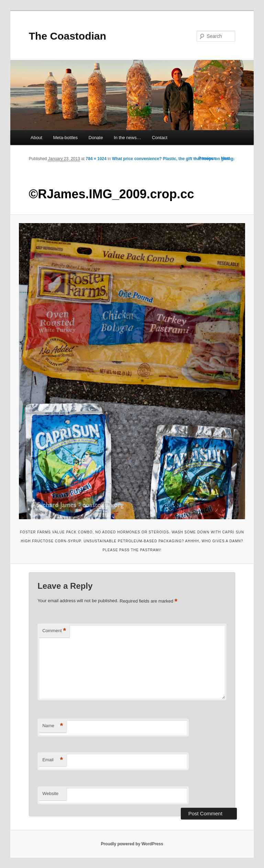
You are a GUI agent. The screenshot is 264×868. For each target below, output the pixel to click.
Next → (228, 158)
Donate (96, 138)
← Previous (205, 158)
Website (50, 793)
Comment (54, 631)
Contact (160, 138)
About (36, 138)
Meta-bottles (65, 138)
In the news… (128, 138)
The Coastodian (68, 36)
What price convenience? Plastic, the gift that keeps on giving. (173, 159)
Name (53, 726)
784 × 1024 (96, 159)
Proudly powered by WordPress (132, 844)
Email (53, 760)
